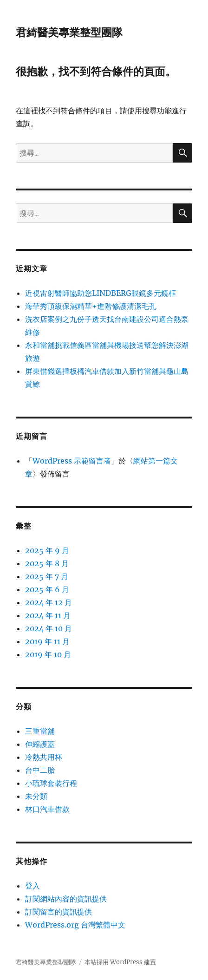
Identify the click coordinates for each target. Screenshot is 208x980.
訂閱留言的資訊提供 (58, 912)
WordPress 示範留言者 (72, 461)
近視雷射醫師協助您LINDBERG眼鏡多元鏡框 (101, 293)
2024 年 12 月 (49, 602)
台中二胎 (40, 770)
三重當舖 (40, 731)
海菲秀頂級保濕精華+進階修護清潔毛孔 (91, 306)
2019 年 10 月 (48, 654)
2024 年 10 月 (49, 628)
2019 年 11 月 (47, 641)
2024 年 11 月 (48, 615)
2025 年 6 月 (47, 589)
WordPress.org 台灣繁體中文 (75, 925)
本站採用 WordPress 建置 (120, 962)
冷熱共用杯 (44, 757)
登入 (32, 886)
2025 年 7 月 (47, 576)
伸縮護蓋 (40, 744)
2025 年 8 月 (47, 563)
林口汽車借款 (47, 809)
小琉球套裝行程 (51, 783)
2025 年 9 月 (47, 550)
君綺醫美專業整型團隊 (69, 33)
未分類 (36, 796)
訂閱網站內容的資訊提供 (66, 899)
